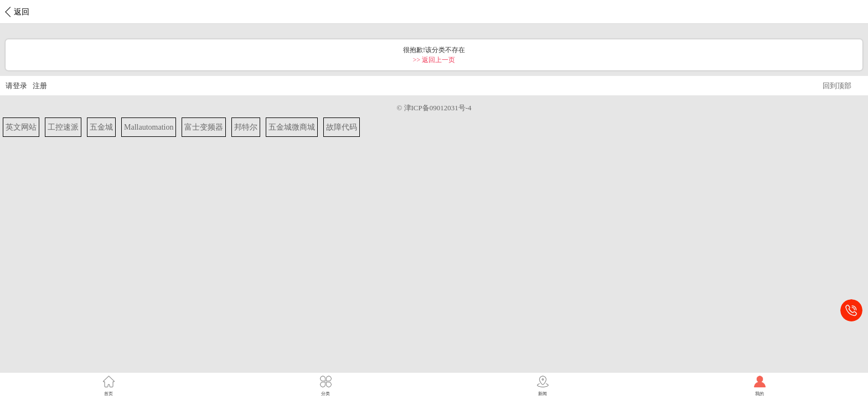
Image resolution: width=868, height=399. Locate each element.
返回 (22, 12)
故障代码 (342, 127)
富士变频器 (204, 127)
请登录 (16, 86)
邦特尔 (246, 127)
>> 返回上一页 (434, 60)
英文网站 (21, 127)
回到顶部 (837, 86)
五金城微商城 (292, 127)
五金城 (101, 127)
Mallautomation (149, 127)
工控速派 (63, 127)
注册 (40, 86)
